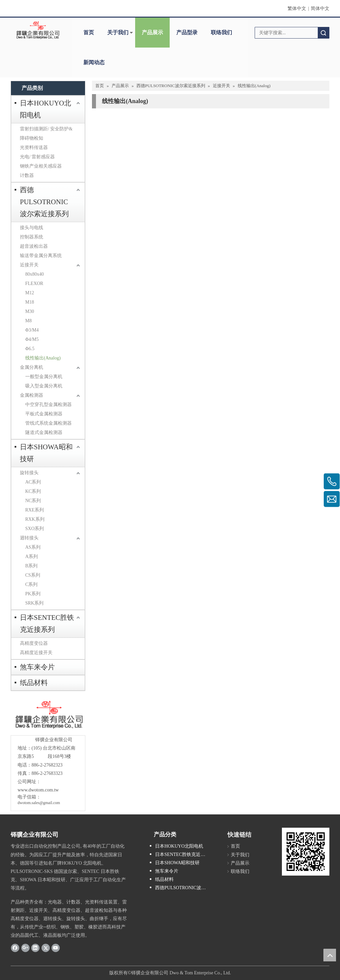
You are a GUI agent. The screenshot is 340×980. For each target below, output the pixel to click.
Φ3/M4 (32, 330)
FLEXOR (34, 283)
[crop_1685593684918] (48, 715)
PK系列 (33, 594)
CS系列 (33, 575)
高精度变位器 (34, 643)
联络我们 (221, 32)
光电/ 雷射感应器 (37, 157)
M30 (30, 311)
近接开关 (29, 265)
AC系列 (33, 482)
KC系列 (33, 491)
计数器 (27, 175)
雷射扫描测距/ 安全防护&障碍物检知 (46, 134)
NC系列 (33, 501)
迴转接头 (29, 538)
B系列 (31, 566)
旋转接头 (29, 473)
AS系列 (33, 547)
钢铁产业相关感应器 (41, 166)
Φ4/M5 (32, 339)
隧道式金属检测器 (44, 432)
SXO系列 (35, 529)
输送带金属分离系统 (41, 256)
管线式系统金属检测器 (48, 423)
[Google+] (25, 948)
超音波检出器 (34, 246)
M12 (30, 293)
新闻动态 (94, 62)
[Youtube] (56, 948)
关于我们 (118, 32)
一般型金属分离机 (44, 377)
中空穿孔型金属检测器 (48, 405)
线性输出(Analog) (43, 358)
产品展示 (152, 32)
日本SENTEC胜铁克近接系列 (47, 624)
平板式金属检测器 (44, 414)
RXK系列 (35, 519)
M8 (28, 321)
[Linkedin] (35, 948)
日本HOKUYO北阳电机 (45, 109)
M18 (30, 302)
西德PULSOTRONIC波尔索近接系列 (44, 202)
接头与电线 (32, 228)
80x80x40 (35, 274)
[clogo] (38, 30)
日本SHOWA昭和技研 (46, 453)
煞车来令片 (37, 667)
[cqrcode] (306, 851)
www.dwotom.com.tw (38, 790)
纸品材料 (34, 683)
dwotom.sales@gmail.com (39, 803)
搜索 (323, 33)
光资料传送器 (34, 147)
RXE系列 (35, 510)
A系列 (32, 557)
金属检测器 (32, 395)
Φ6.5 (30, 349)
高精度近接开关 (36, 653)
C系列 (31, 584)
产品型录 (187, 32)
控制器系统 (32, 237)
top (330, 955)
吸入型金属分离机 (44, 386)
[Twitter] (46, 948)
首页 (89, 32)
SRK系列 (34, 603)
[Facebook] (15, 948)
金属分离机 (32, 367)
